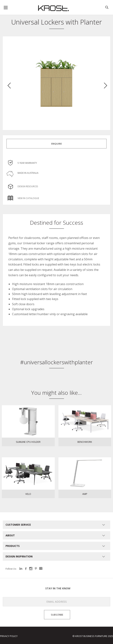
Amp (85, 494)
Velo (28, 494)
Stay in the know (35, 588)
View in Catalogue (23, 198)
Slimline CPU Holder (28, 442)
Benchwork (85, 442)
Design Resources (22, 186)
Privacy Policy (9, 636)
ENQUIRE (56, 144)
